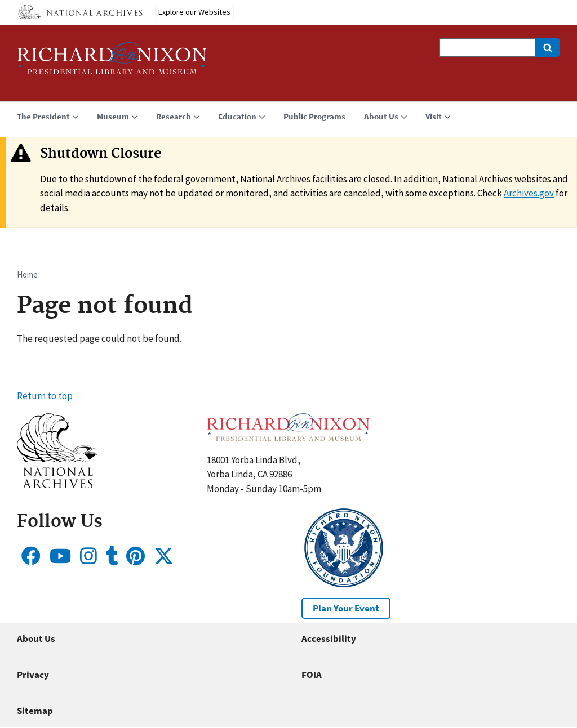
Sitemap (35, 711)
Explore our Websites (194, 12)
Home (27, 274)
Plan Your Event (346, 608)
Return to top (45, 396)
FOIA (312, 675)
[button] (57, 485)
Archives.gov (529, 193)
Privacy (33, 675)
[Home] (112, 63)
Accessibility (329, 638)
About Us (36, 638)
